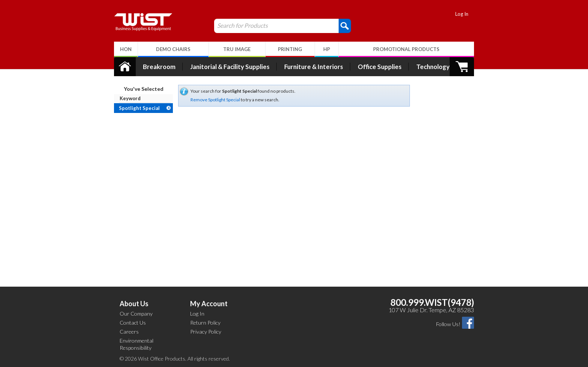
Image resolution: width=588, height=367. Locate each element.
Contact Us (133, 323)
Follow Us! (448, 324)
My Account (209, 304)
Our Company (136, 314)
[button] (345, 26)
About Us (134, 304)
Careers (129, 332)
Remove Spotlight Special (215, 100)
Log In (462, 14)
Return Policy (205, 323)
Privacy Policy (206, 332)
